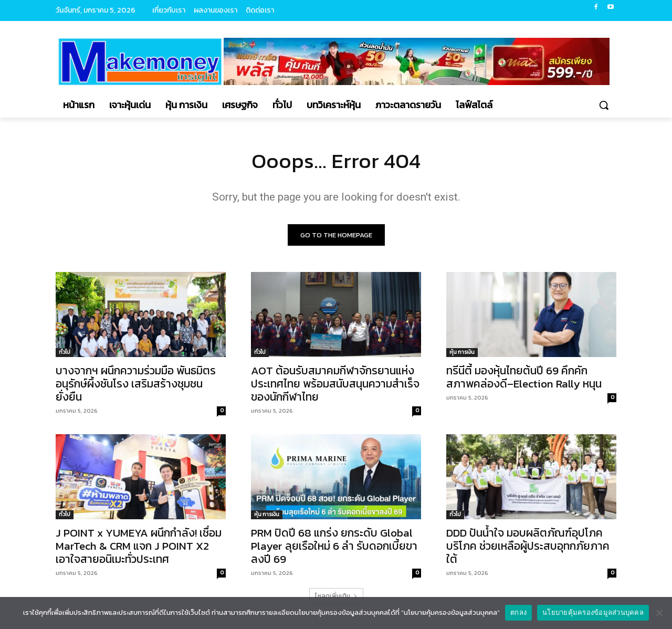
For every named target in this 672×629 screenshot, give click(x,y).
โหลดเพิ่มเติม (336, 596)
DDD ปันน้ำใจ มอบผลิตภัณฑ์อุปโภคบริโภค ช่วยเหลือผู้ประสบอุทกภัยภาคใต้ (528, 546)
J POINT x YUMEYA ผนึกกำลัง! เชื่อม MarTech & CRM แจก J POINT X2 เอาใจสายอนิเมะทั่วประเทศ (139, 546)
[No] (659, 613)
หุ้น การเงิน (462, 352)
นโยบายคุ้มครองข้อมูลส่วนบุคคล (593, 612)
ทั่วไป (65, 352)
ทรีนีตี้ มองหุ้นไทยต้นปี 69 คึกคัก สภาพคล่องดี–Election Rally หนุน (524, 377)
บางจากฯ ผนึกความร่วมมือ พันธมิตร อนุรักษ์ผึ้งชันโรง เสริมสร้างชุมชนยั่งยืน (136, 384)
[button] (604, 105)
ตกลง (518, 612)
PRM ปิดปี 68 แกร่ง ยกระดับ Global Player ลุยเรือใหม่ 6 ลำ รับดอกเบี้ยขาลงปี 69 (334, 546)
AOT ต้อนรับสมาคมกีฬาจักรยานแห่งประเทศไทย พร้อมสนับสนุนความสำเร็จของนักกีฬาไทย (335, 384)
